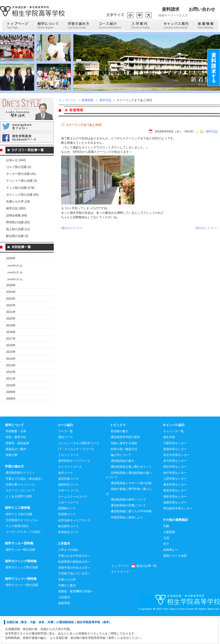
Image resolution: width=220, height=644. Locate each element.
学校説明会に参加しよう (127, 545)
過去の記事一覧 (146, 594)
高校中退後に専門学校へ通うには (129, 519)
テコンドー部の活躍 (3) (22, 181)
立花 (166, 566)
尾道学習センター (175, 518)
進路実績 (64, 631)
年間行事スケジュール (20, 512)
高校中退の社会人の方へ (74, 595)
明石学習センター (175, 494)
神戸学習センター (175, 501)
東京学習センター (175, 512)
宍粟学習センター (175, 471)
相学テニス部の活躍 (19, 542)
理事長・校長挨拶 (17, 471)
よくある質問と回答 (19, 524)
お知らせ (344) (16, 160)
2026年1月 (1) (15, 279)
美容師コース (67, 542)
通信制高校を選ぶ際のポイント (131, 494)
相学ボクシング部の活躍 (22, 595)
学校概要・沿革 (16, 459)
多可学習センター (175, 489)
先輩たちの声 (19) (18, 202)
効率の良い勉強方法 (124, 477)
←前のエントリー (70, 228)
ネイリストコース (70, 494)
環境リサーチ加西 (175, 584)
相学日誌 (105, 100)
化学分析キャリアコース (74, 548)
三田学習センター (175, 506)
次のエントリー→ (207, 228)
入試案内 (64, 625)
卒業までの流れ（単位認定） (25, 506)
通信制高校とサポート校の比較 (131, 511)
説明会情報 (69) (16, 215)
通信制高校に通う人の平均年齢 (131, 539)
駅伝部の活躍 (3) (17, 236)
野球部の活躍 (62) (18, 222)
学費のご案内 (67, 613)
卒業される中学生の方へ (74, 584)
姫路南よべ (171, 577)
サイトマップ (120, 599)
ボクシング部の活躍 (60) (22, 195)
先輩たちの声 (67, 607)
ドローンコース (68, 483)
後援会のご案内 (16, 477)
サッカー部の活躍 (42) (21, 174)
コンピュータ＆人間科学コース (79, 471)
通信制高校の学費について (128, 533)
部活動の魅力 (120, 459)
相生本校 (169, 465)
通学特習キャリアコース (74, 489)
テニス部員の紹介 (17, 554)
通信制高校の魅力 (122, 489)
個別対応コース (68, 512)
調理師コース (67, 536)
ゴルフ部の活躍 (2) (19, 167)
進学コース (66, 501)
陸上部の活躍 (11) (18, 229)
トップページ (67, 100)
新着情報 (88, 100)
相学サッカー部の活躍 (20, 577)
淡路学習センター (175, 530)
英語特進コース (68, 506)
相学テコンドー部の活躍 (22, 613)
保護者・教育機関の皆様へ (76, 619)
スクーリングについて (20, 518)
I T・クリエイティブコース (76, 477)
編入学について (121, 483)
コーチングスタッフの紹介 (23, 560)
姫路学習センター (175, 477)
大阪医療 (169, 560)
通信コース (66, 465)
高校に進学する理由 (124, 471)
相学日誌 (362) (16, 208)
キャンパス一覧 (174, 459)
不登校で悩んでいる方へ (74, 601)
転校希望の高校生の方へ (74, 589)
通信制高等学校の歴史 (125, 465)
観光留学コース (68, 554)
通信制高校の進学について (128, 527)
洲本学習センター (175, 524)
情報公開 (11, 483)
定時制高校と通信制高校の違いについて (129, 503)
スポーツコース (68, 530)
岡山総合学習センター (178, 536)
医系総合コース (68, 560)
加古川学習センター (176, 483)
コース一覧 (66, 459)
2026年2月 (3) (15, 272)
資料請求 (171, 9)
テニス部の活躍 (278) (20, 188)
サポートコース (68, 518)
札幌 (166, 554)
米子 (166, 572)
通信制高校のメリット (20, 500)
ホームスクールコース (73, 524)
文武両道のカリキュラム (22, 548)
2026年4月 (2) (15, 266)
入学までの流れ (68, 577)
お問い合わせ (202, 9)
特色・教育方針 (16, 465)
